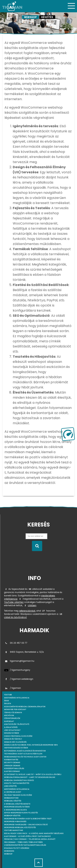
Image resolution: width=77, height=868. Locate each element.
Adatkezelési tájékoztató (17, 724)
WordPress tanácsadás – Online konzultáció (26, 825)
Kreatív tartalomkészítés (17, 783)
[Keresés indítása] (37, 546)
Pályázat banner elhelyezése (18, 795)
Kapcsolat (9, 721)
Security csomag (12, 763)
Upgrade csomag (12, 766)
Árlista (8, 704)
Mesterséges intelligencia (17, 789)
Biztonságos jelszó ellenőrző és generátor (25, 751)
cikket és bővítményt (15, 617)
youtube (8, 695)
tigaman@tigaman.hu (19, 661)
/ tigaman (13, 688)
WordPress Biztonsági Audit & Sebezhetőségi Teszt (28, 819)
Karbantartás (11, 760)
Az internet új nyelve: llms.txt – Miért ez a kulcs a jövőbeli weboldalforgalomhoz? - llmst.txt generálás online (33, 776)
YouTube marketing (14, 830)
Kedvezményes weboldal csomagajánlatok (25, 707)
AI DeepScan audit (13, 792)
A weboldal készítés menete (17, 804)
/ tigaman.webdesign (19, 679)
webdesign (9, 851)
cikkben (32, 605)
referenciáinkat (27, 611)
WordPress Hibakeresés (15, 822)
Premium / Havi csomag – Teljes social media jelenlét (30, 839)
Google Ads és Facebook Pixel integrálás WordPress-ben (31, 745)
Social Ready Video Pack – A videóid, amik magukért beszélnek (34, 833)
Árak (7, 701)
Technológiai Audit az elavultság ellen (23, 754)
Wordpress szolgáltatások (17, 807)
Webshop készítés (12, 816)
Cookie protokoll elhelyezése (18, 736)
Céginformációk (12, 718)
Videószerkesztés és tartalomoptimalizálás (25, 845)
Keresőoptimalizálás (14, 769)
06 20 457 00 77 (16, 643)
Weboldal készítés (13, 801)
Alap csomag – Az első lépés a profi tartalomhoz (27, 836)
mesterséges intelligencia (17, 698)
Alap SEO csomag (12, 771)
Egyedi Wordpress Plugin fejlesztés (21, 813)
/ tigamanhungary (17, 670)
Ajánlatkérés (11, 727)
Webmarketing (11, 798)
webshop (8, 854)
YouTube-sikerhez (14, 602)
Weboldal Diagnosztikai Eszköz (19, 780)
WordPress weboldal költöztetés (20, 828)
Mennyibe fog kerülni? (15, 710)
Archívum (9, 715)
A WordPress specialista (16, 810)
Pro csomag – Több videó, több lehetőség (23, 842)
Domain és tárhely (13, 739)
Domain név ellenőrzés (15, 742)
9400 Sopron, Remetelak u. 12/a (24, 652)
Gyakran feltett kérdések (17, 848)
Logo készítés (10, 786)
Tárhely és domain (13, 713)
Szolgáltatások (12, 733)
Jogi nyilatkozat (12, 730)
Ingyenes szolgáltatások (16, 748)
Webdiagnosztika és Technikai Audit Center (25, 757)
